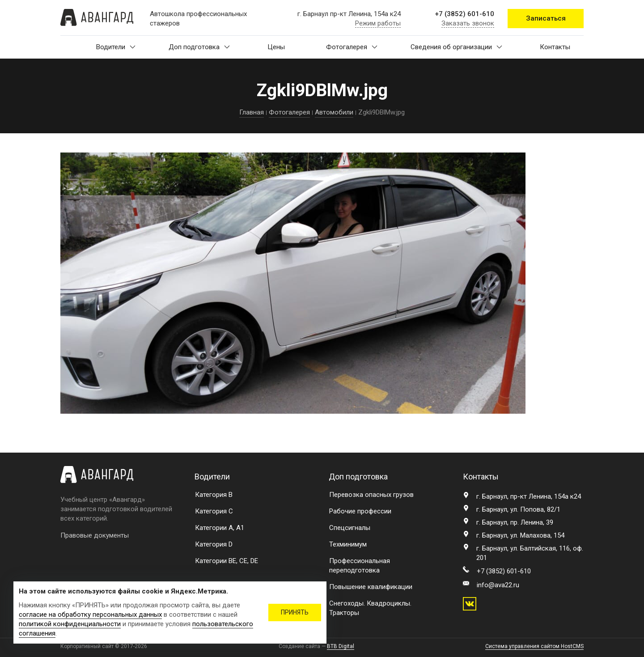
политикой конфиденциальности (70, 624)
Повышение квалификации (371, 587)
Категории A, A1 (220, 528)
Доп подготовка (199, 47)
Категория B (214, 495)
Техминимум (348, 544)
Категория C (214, 511)
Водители (116, 47)
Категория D (214, 544)
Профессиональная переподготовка (360, 566)
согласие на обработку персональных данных (90, 615)
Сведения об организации (456, 47)
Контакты (555, 47)
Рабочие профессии (360, 511)
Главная (252, 112)
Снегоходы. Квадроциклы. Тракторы (370, 608)
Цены (276, 47)
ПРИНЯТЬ (295, 612)
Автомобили (334, 112)
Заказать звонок (468, 23)
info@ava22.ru (498, 585)
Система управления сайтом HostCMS (534, 646)
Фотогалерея (352, 47)
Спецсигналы (350, 528)
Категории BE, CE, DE (227, 561)
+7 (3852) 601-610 (464, 14)
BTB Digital (341, 646)
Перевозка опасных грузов (371, 495)
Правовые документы (95, 535)
